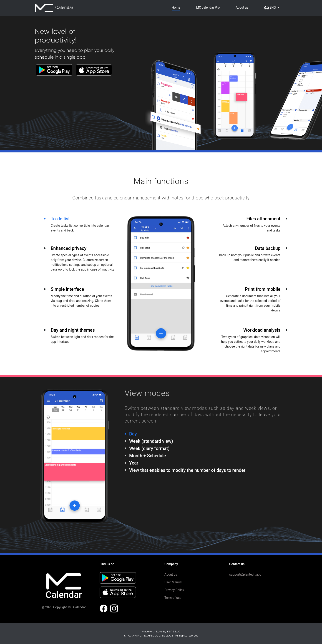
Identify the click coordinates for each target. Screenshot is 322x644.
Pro (208, 7)
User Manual (173, 582)
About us (242, 7)
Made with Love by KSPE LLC (161, 631)
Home (176, 7)
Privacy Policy (174, 590)
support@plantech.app (245, 574)
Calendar (54, 8)
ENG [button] (270, 8)
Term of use (173, 598)
